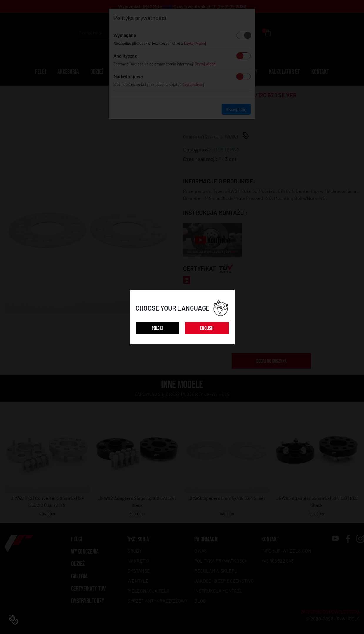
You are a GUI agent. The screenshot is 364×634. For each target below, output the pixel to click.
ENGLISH (207, 328)
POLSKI (157, 328)
